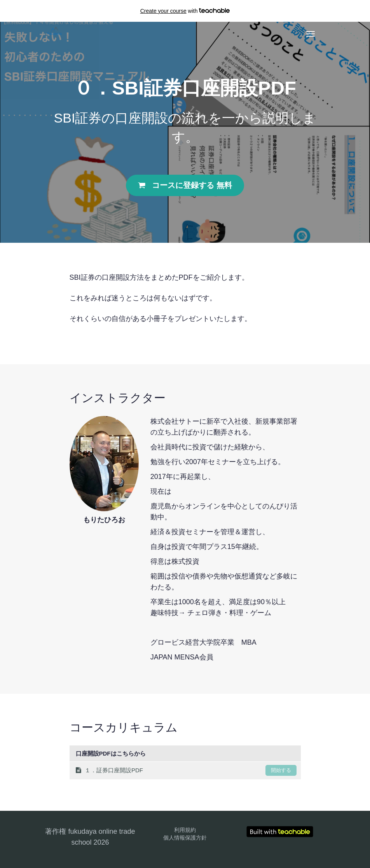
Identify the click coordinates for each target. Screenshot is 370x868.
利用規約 (185, 830)
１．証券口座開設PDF (186, 770)
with (185, 11)
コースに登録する (185, 185)
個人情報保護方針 (185, 838)
